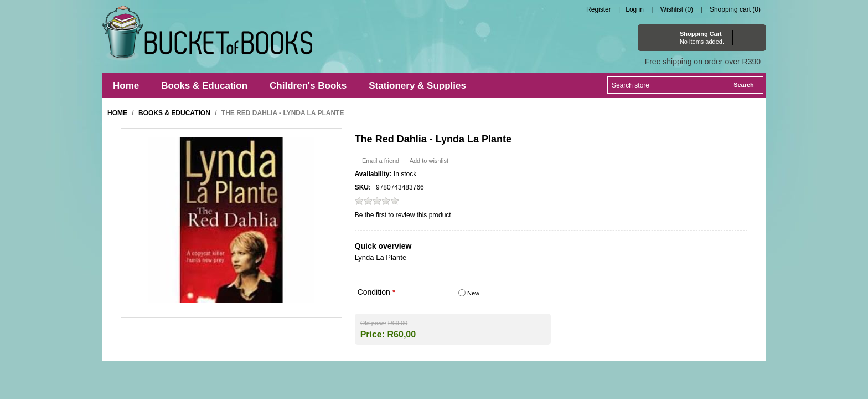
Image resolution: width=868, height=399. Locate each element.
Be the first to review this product (403, 215)
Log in (635, 9)
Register (599, 9)
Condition (375, 292)
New (473, 293)
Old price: (373, 323)
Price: (373, 334)
